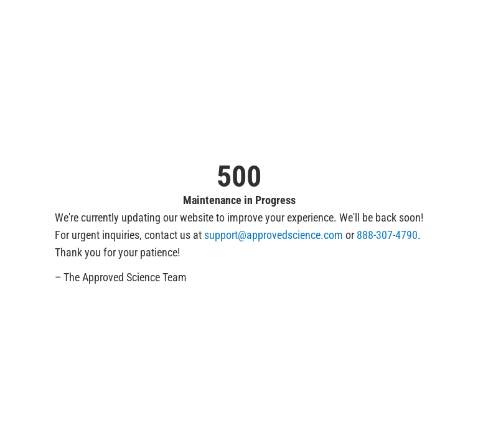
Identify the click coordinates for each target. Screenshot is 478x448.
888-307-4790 (387, 235)
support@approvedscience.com (274, 235)
